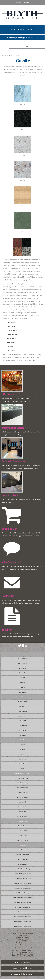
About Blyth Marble (23, 659)
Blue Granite (11, 326)
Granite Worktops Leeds (22, 907)
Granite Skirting (22, 807)
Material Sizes (23, 821)
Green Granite (12, 342)
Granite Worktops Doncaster (23, 878)
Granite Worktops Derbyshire (23, 874)
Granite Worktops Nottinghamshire (23, 898)
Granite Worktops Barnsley (22, 926)
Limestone (22, 759)
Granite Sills (22, 802)
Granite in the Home (22, 855)
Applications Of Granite (22, 773)
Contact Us (23, 673)
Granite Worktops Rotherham (22, 912)
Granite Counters (22, 788)
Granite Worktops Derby (23, 869)
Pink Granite (11, 351)
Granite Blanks (22, 826)
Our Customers (22, 668)
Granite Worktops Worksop (22, 921)
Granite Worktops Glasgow (23, 883)
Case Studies (23, 845)
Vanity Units (22, 812)
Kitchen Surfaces (22, 797)
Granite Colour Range (22, 697)
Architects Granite (23, 840)
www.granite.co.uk (22, 962)
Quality (22, 682)
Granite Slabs (23, 831)
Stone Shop (23, 692)
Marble (22, 749)
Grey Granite (11, 347)
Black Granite (11, 322)
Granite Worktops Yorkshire (23, 902)
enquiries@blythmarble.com (23, 974)
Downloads (23, 687)
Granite (22, 745)
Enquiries (23, 678)
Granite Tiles (23, 835)
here (35, 360)
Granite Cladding (22, 783)
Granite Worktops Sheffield (23, 917)
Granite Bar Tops (23, 778)
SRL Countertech (23, 859)
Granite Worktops (23, 816)
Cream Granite (12, 334)
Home (26, 3)
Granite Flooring (23, 792)
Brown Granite (12, 330)
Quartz (22, 754)
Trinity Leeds (22, 850)
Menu (19, 3)
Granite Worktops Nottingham (23, 893)
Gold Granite (11, 338)
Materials (10, 55)
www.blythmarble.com (23, 968)
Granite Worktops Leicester (23, 888)
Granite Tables (22, 864)
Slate (23, 768)
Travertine (23, 764)
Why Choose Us (22, 663)
